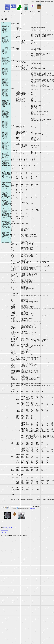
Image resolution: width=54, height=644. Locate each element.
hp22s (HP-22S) (5, 69)
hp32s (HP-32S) (5, 81)
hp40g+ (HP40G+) (5, 101)
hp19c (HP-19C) (5, 64)
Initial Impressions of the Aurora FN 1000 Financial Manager (6, 228)
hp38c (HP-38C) (5, 91)
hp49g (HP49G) (5, 118)
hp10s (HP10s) (5, 41)
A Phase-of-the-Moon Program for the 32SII (6, 238)
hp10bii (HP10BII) (5, 34)
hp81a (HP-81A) (5, 132)
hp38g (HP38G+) (5, 95)
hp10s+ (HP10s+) (5, 42)
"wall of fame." (5, 194)
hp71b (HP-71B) (5, 128)
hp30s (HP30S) (5, 78)
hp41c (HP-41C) (5, 102)
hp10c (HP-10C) (5, 40)
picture (6, 63)
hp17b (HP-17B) (5, 55)
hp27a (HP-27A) (5, 73)
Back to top (4, 628)
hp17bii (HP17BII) (5, 56)
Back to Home (4, 626)
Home (33, 1)
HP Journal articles (6, 173)
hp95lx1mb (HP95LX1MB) (5, 152)
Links (13, 12)
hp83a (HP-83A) (5, 133)
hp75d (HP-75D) (5, 130)
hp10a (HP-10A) (5, 32)
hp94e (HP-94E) (5, 147)
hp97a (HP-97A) (5, 153)
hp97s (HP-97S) (5, 154)
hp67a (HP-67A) (5, 126)
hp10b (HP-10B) (5, 33)
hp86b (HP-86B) (5, 140)
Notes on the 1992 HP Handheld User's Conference (6, 236)
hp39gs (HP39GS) (5, 98)
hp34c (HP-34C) (5, 87)
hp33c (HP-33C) (5, 84)
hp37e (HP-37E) (5, 90)
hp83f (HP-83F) (5, 134)
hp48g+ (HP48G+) (5, 115)
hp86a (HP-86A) (5, 139)
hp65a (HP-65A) (5, 123)
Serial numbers (5, 186)
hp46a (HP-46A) (5, 110)
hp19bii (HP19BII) (5, 60)
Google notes (32, 604)
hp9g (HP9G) (4, 30)
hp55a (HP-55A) (5, 121)
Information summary (6, 172)
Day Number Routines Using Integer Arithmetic (6, 211)
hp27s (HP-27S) (5, 74)
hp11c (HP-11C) (5, 43)
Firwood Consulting (19, 12)
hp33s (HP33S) (5, 86)
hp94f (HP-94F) (5, 148)
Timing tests (4, 192)
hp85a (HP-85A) (5, 136)
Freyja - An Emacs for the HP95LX (6, 214)
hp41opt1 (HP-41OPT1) (5, 106)
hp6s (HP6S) (4, 25)
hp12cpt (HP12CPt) (6, 51)
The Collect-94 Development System (6, 203)
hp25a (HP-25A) (5, 70)
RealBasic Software (33, 12)
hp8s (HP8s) (4, 28)
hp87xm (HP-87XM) (6, 142)
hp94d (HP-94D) (5, 146)
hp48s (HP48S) (5, 116)
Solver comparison (6, 188)
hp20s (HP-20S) (5, 65)
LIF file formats (5, 177)
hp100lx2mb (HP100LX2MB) (5, 157)
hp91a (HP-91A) (5, 143)
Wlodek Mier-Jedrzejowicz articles (6, 196)
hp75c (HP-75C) (5, 129)
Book (26, 12)
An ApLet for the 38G (6, 201)
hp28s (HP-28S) (5, 76)
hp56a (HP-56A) (5, 122)
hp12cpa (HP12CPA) (6, 49)
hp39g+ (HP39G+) (5, 97)
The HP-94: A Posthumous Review (6, 221)
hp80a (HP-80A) (5, 131)
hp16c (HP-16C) (5, 54)
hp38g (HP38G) (5, 94)
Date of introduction (6, 166)
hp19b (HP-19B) (5, 59)
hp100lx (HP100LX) (6, 155)
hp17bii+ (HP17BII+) (6, 57)
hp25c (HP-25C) (5, 72)
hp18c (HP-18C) (5, 58)
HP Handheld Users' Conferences (6, 164)
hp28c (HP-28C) (5, 75)
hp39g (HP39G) (5, 96)
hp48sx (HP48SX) (5, 117)
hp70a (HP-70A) (5, 127)
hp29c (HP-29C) (5, 77)
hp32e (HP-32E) (5, 80)
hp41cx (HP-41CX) (6, 105)
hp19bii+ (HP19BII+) (6, 62)
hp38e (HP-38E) (5, 93)
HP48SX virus (5, 193)
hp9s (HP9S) (4, 31)
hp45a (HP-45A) (5, 109)
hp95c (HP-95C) (5, 149)
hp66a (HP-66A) (5, 125)
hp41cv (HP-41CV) (6, 104)
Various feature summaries (5, 168)
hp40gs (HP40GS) (5, 100)
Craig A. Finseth (7, 623)
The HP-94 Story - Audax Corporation (6, 223)
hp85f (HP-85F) (5, 138)
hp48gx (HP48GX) (5, 113)
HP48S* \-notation (5, 162)
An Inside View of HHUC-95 (5, 231)
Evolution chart (5, 167)
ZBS (39, 12)
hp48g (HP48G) (5, 111)
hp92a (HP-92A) (5, 144)
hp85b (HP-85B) (5, 137)
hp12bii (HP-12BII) (6, 44)
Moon (8, 615)
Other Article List (5, 242)
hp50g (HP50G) (5, 120)
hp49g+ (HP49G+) (5, 119)
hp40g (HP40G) (5, 99)
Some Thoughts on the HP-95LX (6, 241)
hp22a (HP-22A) (5, 68)
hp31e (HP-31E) (5, 79)
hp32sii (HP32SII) (5, 83)
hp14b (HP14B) (5, 52)
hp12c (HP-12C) (5, 45)
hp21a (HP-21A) (5, 66)
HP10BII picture (7, 36)
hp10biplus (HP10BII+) (4, 38)
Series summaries (5, 187)
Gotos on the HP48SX (6, 217)
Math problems (5, 181)
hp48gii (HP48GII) (5, 112)
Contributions (7, 12)
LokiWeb (14, 615)
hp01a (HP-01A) (5, 24)
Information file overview (5, 171)
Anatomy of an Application (5, 200)
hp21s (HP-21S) (5, 67)
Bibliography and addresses (5, 161)
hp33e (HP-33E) (5, 85)
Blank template (5, 189)
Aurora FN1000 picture (6, 47)
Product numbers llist (6, 178)
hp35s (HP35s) (5, 89)
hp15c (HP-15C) (5, 53)
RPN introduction (5, 184)
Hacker (22, 615)
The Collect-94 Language (5, 207)
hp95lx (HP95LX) (5, 150)
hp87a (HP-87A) (5, 141)
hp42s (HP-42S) (5, 108)
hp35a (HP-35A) (5, 88)
